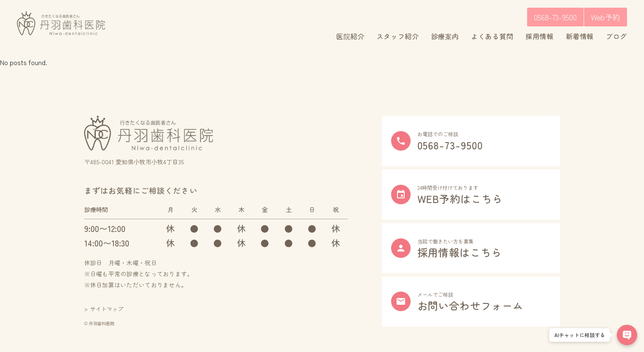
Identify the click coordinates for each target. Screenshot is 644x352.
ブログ (616, 36)
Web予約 (606, 17)
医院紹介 (350, 36)
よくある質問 (492, 36)
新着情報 (580, 36)
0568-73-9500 (555, 17)
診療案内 (445, 36)
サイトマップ (107, 309)
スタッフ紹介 (398, 36)
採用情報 (540, 36)
